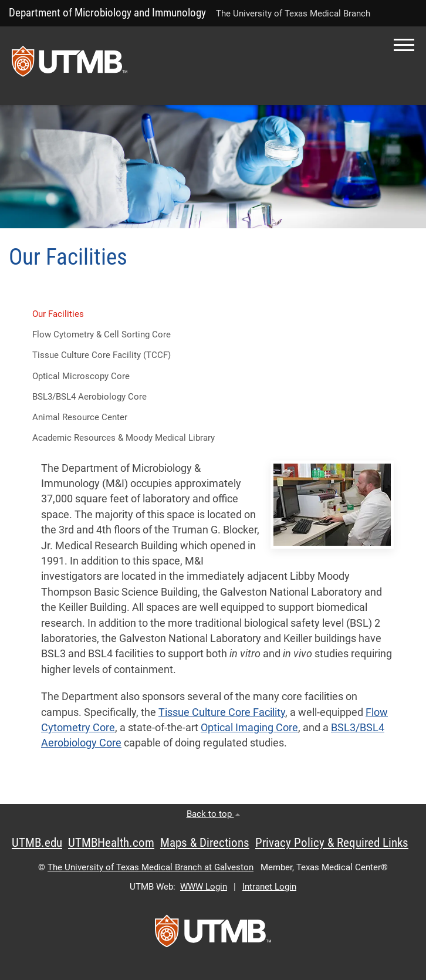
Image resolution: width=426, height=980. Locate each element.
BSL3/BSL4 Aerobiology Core (89, 397)
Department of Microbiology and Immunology (107, 13)
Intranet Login (269, 887)
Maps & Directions (205, 843)
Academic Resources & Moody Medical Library (124, 438)
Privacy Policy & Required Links (332, 843)
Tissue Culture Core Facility (222, 712)
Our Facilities (58, 314)
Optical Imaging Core (249, 728)
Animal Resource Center (80, 417)
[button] (404, 45)
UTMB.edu (37, 843)
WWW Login (204, 887)
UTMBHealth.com (111, 843)
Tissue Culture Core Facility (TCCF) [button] (102, 355)
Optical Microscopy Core (81, 376)
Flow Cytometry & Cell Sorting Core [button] (102, 334)
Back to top (213, 814)
